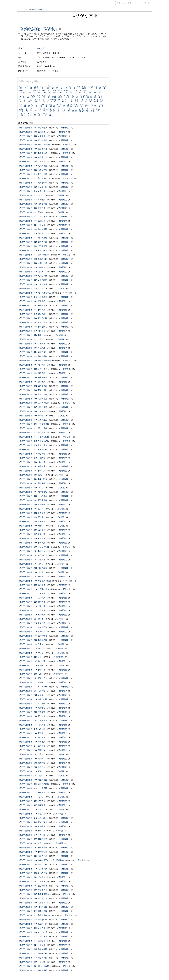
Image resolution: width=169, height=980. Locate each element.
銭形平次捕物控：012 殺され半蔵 (33, 174)
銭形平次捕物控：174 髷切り (31, 771)
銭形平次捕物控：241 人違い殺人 (33, 818)
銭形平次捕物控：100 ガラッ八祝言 (34, 547)
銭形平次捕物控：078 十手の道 (32, 454)
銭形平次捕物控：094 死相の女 (32, 521)
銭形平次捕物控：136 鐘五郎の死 (33, 699)
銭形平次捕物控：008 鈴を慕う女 (33, 157)
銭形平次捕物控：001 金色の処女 (33, 128)
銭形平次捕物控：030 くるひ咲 (32, 962)
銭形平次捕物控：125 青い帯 (31, 653)
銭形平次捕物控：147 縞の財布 (32, 746)
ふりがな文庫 (84, 16)
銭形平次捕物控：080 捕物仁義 (32, 462)
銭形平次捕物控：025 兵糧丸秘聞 (33, 229)
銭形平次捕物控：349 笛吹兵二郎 (33, 864)
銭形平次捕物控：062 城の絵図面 (33, 386)
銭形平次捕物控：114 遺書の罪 (32, 606)
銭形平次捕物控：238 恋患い (31, 809)
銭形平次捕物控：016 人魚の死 (32, 191)
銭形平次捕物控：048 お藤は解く (33, 327)
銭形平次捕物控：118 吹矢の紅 (32, 623)
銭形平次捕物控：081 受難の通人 (33, 466)
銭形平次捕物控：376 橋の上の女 (33, 869)
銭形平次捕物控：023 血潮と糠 (32, 221)
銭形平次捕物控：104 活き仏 (31, 564)
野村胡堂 (41, 49)
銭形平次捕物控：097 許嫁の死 (32, 534)
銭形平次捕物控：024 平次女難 (32, 225)
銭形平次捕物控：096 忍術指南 (32, 530)
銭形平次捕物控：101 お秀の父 (32, 551)
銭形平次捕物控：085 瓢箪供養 (32, 483)
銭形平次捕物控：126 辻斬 (30, 657)
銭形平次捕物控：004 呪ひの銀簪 (33, 886)
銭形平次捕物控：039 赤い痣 (31, 289)
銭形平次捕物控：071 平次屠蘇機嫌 (34, 424)
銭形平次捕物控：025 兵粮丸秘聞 (33, 949)
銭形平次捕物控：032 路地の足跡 (33, 259)
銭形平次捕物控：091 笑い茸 (31, 509)
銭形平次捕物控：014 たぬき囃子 (33, 183)
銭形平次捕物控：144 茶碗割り (32, 733)
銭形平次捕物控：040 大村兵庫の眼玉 (35, 293)
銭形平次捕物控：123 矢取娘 (31, 644)
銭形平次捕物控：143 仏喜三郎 (32, 729)
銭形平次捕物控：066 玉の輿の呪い (34, 403)
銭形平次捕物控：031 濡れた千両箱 (34, 255)
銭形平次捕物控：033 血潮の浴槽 (33, 263)
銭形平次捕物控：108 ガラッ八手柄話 (35, 581)
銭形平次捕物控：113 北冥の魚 (32, 602)
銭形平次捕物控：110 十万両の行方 (34, 589)
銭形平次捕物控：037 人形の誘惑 (33, 280)
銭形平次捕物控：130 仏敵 (30, 674)
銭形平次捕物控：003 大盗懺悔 (32, 136)
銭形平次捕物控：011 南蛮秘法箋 (33, 170)
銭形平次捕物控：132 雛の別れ (32, 682)
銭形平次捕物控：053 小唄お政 (32, 348)
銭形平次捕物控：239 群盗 (30, 814)
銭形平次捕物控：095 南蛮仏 (31, 526)
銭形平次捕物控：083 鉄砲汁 (31, 475)
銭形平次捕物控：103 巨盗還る (32, 560)
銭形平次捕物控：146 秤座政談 (32, 742)
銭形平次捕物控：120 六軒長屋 (32, 632)
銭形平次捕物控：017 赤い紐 (31, 195)
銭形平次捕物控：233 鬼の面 (31, 797)
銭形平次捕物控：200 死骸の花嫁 (33, 780)
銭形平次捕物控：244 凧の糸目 (32, 826)
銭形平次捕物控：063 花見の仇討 (33, 390)
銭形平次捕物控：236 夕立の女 (32, 801)
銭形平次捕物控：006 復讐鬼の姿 (33, 149)
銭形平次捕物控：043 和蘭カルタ (33, 305)
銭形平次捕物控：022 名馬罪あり (33, 217)
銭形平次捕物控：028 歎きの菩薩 (33, 242)
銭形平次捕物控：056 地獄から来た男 (35, 361)
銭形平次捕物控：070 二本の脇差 (33, 420)
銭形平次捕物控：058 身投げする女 (34, 369)
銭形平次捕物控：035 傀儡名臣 (32, 272)
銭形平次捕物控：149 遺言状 (31, 754)
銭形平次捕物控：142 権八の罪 (32, 725)
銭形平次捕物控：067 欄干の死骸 (33, 407)
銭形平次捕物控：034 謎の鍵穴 (32, 267)
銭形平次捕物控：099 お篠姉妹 (32, 543)
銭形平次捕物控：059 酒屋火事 (32, 373)
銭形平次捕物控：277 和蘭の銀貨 (33, 839)
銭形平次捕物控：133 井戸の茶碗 (33, 687)
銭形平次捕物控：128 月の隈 (31, 665)
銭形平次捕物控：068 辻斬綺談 (32, 411)
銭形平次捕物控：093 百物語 (31, 517)
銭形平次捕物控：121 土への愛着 (33, 636)
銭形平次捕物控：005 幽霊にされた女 (35, 145)
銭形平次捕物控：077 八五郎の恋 (33, 449)
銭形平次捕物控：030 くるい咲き (33, 250)
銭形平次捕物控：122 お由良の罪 (33, 640)
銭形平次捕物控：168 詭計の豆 (32, 767)
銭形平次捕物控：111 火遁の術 (32, 593)
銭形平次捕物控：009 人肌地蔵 (32, 161)
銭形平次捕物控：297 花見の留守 (33, 848)
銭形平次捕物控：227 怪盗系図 (32, 792)
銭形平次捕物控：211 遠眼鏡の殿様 (34, 784)
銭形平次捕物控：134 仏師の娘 (32, 691)
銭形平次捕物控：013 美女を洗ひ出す (35, 915)
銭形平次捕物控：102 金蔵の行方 (33, 555)
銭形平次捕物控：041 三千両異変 (33, 297)
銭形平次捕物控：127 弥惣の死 (32, 661)
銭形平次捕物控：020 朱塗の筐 (32, 208)
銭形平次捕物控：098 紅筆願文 (32, 538)
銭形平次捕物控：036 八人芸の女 (33, 276)
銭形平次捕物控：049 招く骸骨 (32, 331)
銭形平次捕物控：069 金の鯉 (31, 416)
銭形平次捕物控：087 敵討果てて (33, 492)
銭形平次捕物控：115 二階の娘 (32, 610)
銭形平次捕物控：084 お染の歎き (33, 479)
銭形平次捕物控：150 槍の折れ (32, 759)
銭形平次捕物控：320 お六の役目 (33, 852)
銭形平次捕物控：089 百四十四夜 (33, 500)
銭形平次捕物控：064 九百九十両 (33, 394)
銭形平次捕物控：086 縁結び (31, 488)
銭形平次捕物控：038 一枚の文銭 (33, 284)
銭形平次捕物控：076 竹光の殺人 (33, 445)
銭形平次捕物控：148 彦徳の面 (32, 750)
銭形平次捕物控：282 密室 (30, 843)
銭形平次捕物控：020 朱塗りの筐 (33, 932)
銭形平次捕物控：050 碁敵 (30, 335)
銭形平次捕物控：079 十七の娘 (32, 458)
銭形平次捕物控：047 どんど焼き (33, 322)
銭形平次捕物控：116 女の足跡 (32, 615)
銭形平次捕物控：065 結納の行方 (33, 399)
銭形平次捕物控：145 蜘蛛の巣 (32, 737)
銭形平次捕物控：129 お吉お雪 (32, 670)
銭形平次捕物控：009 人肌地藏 (32, 903)
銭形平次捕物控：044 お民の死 (32, 310)
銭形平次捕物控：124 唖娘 (30, 648)
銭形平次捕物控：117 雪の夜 (31, 619)
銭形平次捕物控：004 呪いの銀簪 (33, 140)
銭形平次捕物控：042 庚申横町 (32, 301)
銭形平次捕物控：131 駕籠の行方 (33, 678)
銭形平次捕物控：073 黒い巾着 (32, 432)
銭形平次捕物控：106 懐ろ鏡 (31, 572)
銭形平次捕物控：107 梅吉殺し (32, 576)
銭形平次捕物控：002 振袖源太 (32, 132)
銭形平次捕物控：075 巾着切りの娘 (34, 441)
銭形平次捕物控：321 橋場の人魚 (33, 856)
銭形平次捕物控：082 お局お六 (32, 471)
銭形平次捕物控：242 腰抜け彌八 (33, 822)
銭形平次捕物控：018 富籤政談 (32, 200)
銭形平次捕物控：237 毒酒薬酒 (32, 805)
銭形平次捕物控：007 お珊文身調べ (34, 153)
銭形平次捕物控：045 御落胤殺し (33, 314)
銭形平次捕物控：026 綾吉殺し (32, 233)
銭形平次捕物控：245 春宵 (30, 831)
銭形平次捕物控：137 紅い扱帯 (32, 704)
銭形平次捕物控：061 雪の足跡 (32, 382)
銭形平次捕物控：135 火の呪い (32, 695)
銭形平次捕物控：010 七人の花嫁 (33, 166)
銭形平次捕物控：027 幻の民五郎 (33, 238)
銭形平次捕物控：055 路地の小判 (33, 356)
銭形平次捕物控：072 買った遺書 (33, 428)
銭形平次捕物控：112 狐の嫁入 (32, 598)
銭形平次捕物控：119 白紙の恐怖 (33, 627)
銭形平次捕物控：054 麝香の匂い (33, 352)
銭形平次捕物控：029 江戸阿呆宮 (33, 246)
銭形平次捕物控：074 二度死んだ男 (34, 437)
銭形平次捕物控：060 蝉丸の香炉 (33, 377)
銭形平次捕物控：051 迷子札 (31, 339)
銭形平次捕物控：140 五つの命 (32, 716)
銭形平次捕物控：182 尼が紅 (31, 776)
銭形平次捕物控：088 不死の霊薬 (33, 496)
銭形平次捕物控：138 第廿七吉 (32, 708)
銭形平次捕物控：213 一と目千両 (33, 788)
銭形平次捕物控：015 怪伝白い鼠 (33, 187)
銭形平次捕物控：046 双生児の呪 (33, 318)
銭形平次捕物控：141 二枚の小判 (33, 720)
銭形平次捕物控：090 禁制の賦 (32, 504)
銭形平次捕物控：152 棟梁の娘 (32, 763)
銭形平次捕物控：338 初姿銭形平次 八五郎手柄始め (42, 860)
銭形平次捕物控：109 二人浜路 (32, 585)
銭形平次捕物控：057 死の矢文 (32, 365)
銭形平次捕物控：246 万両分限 (32, 835)
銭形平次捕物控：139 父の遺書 (32, 712)
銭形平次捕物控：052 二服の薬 (32, 344)
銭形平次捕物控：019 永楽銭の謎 (33, 204)
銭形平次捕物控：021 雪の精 (31, 212)
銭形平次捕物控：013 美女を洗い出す (35, 178)
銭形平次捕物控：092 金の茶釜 (32, 513)
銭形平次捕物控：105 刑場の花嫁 (33, 568)
